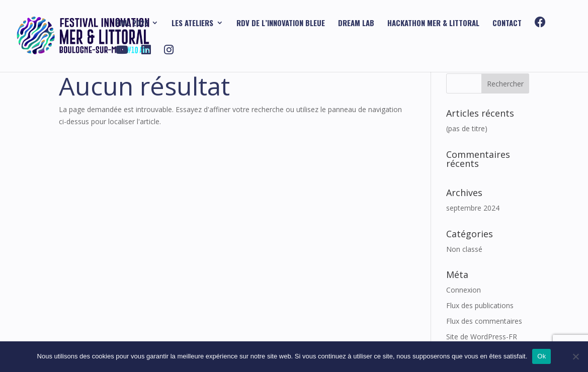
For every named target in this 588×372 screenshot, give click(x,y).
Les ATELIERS (192, 24)
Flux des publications (480, 305)
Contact (507, 24)
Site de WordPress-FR (482, 337)
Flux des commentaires (484, 321)
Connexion (464, 290)
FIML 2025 (132, 24)
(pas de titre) (467, 128)
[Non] (575, 356)
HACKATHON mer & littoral (433, 24)
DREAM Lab (356, 24)
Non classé (464, 249)
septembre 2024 (473, 208)
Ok (541, 356)
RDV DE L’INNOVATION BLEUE (281, 24)
